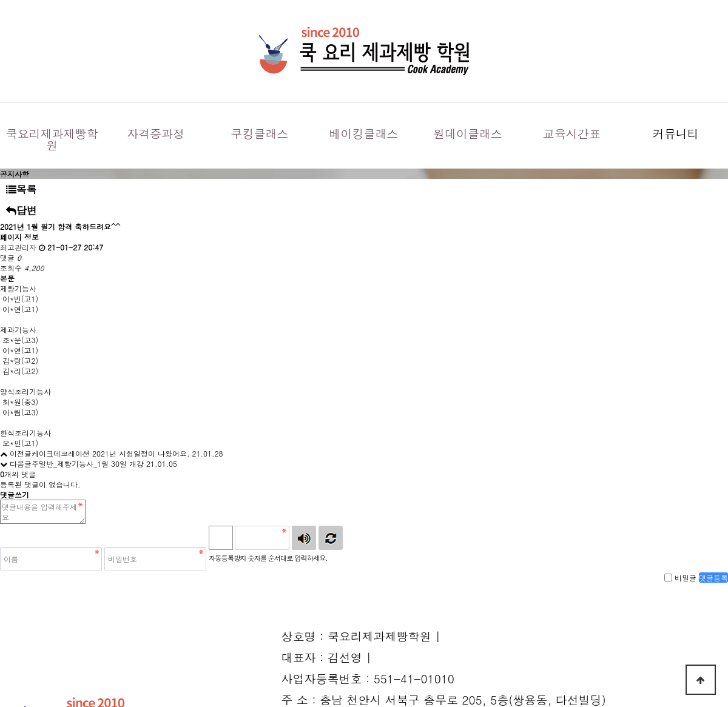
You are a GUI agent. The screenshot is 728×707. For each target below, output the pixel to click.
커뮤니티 (676, 133)
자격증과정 (156, 133)
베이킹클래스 (363, 133)
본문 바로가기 (0, 0)
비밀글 (686, 578)
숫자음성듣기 (304, 538)
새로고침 (331, 538)
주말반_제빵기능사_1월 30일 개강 (88, 464)
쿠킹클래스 (260, 133)
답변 (22, 210)
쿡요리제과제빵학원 (52, 139)
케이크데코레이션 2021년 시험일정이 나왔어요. (111, 453)
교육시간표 (572, 133)
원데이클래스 (468, 133)
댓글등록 (713, 578)
